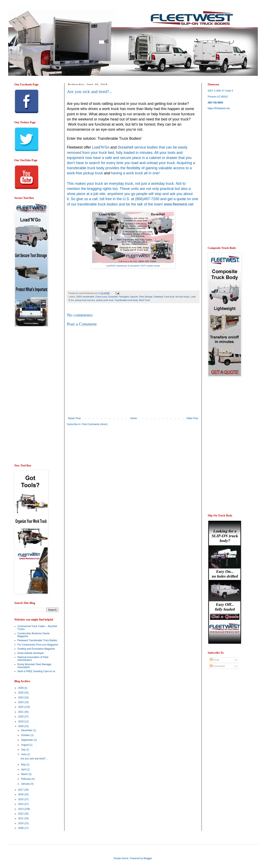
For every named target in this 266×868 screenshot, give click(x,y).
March (25, 774)
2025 (21, 693)
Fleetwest (158, 297)
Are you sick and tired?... (34, 759)
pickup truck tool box (85, 300)
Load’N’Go (101, 147)
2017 (21, 790)
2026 (21, 688)
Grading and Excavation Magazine (36, 649)
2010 (21, 823)
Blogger (148, 858)
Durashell (113, 297)
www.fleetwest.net (179, 204)
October (26, 735)
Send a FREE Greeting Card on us (36, 671)
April (24, 769)
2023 (21, 702)
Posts (215, 660)
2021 (21, 712)
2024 (21, 698)
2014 (21, 804)
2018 (21, 726)
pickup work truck (105, 300)
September (27, 740)
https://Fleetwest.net (219, 108)
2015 (21, 799)
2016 (21, 794)
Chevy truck (101, 297)
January (26, 784)
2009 (21, 828)
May (24, 765)
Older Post (192, 418)
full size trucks (183, 297)
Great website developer (31, 653)
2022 (21, 707)
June (24, 754)
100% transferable (85, 297)
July (24, 750)
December (27, 730)
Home (134, 418)
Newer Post (74, 418)
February (26, 779)
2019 (21, 722)
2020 (21, 717)
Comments (217, 666)
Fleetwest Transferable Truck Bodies (37, 640)
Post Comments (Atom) (95, 424)
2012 (21, 814)
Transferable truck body (126, 300)
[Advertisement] (101, 461)
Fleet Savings (146, 297)
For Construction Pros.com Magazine (38, 645)
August (25, 745)
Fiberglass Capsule (128, 297)
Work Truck (144, 300)
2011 (21, 818)
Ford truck (169, 297)
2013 (21, 809)
